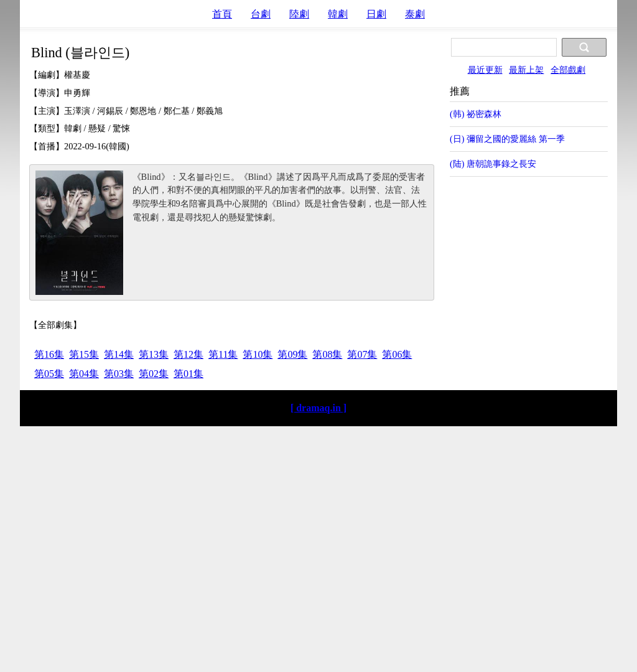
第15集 (84, 354)
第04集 (84, 374)
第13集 (154, 354)
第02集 (154, 374)
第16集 (49, 354)
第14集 (119, 354)
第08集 (327, 354)
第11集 (223, 354)
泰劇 (415, 14)
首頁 (222, 14)
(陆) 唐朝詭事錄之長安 (493, 164)
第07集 (362, 354)
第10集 (258, 354)
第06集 (397, 354)
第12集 (188, 354)
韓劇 (338, 14)
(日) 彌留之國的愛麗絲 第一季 (507, 139)
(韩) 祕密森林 (476, 114)
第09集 (292, 354)
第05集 (49, 374)
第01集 (188, 374)
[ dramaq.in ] (318, 408)
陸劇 (299, 14)
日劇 (376, 14)
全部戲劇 (568, 70)
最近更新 (485, 70)
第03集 (119, 374)
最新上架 (526, 70)
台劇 (261, 14)
